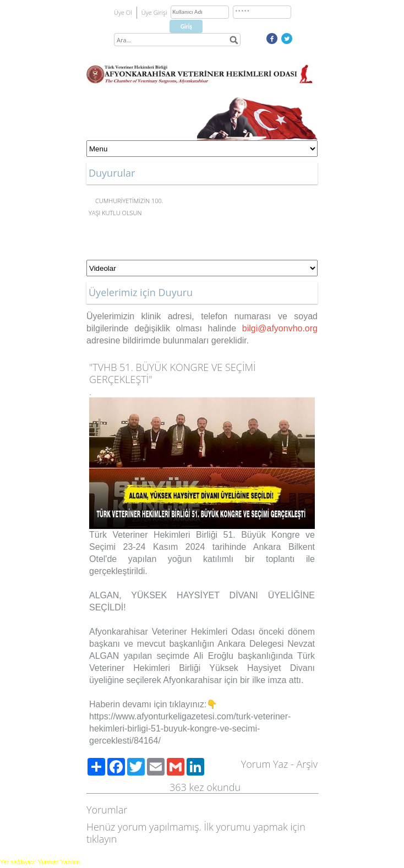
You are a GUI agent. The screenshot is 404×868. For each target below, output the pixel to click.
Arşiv (307, 764)
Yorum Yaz (265, 764)
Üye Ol (123, 12)
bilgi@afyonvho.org (280, 328)
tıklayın (102, 839)
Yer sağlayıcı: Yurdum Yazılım (40, 862)
